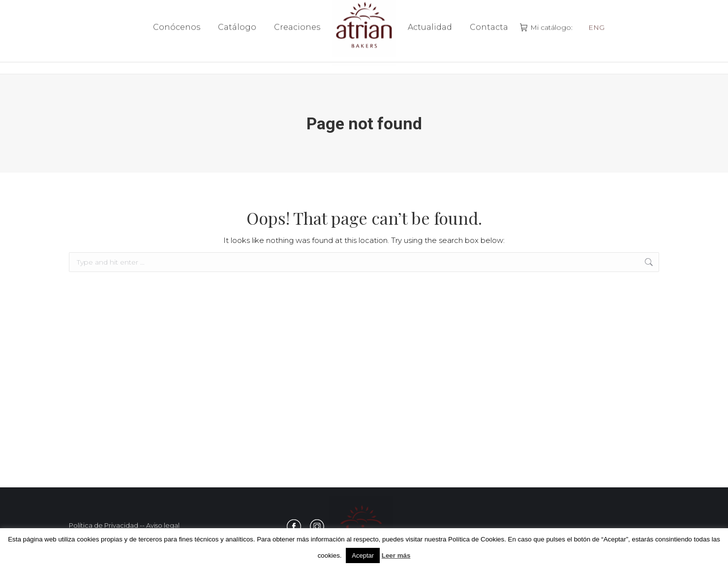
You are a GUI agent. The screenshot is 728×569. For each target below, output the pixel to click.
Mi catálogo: (547, 37)
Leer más (396, 555)
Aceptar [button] (363, 555)
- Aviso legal (161, 525)
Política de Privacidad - (106, 525)
